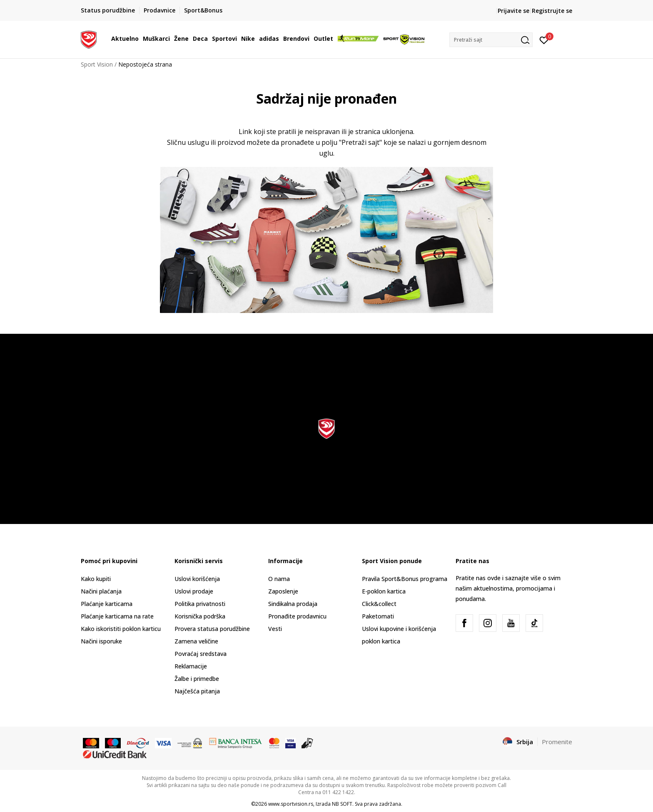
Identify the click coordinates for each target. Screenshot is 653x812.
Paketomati (378, 616)
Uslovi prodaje (194, 591)
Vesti (275, 629)
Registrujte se (552, 11)
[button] (491, 40)
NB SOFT (342, 804)
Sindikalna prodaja (293, 604)
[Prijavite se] (544, 40)
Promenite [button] (557, 742)
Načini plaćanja (101, 591)
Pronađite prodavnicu (297, 616)
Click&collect (379, 604)
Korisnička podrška (200, 616)
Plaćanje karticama (107, 604)
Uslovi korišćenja (197, 579)
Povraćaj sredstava (201, 654)
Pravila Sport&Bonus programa (405, 579)
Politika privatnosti (200, 604)
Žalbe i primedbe (197, 679)
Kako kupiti (96, 579)
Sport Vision (97, 64)
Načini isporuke (101, 641)
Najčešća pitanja (197, 691)
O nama (279, 579)
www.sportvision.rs (291, 804)
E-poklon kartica (384, 591)
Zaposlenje (283, 591)
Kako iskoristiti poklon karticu (121, 629)
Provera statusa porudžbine (212, 629)
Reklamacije (191, 666)
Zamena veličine (196, 641)
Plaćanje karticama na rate (117, 616)
